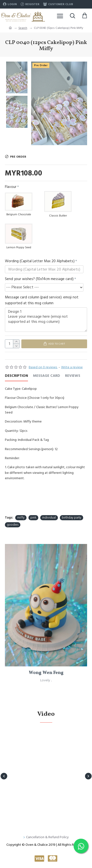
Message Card (46, 376)
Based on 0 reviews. (43, 367)
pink (33, 518)
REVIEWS (73, 376)
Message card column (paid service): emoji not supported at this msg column (42, 300)
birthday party (72, 518)
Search (23, 28)
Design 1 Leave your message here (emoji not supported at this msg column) (46, 320)
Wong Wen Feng (46, 673)
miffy (21, 518)
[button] (82, 103)
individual (49, 518)
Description (16, 376)
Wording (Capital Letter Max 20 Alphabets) (40, 261)
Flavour (11, 187)
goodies (13, 525)
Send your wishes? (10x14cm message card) (39, 279)
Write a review (72, 367)
